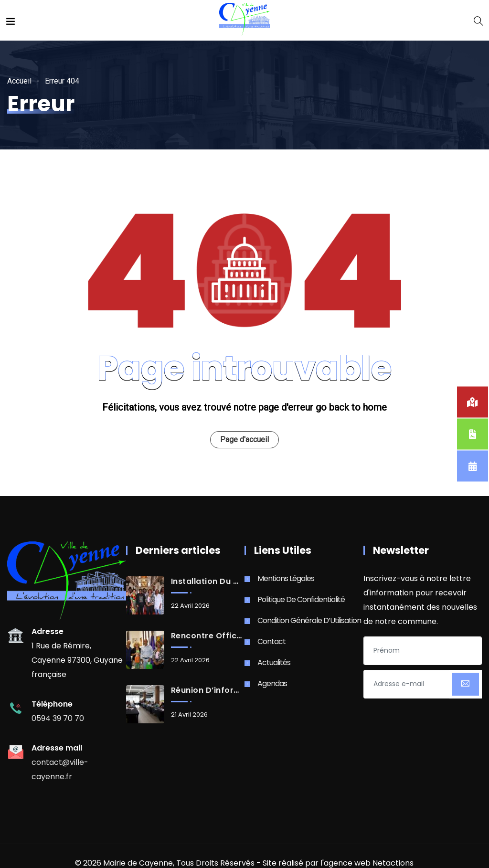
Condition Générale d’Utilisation (309, 620)
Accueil (19, 81)
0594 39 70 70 (58, 718)
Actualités (274, 662)
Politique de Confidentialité (301, 599)
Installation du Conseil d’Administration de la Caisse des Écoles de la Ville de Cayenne (207, 582)
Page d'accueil (244, 439)
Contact (271, 641)
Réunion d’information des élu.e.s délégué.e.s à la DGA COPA (207, 690)
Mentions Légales (286, 578)
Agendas (272, 683)
